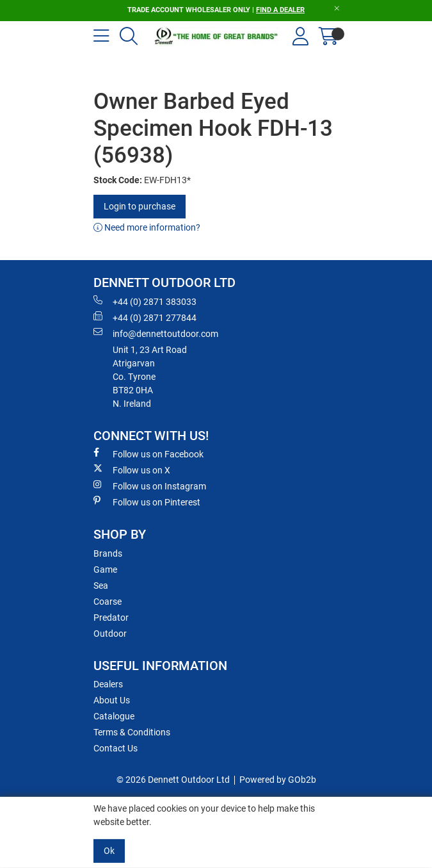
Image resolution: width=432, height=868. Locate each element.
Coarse (108, 602)
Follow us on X (132, 470)
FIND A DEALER (280, 10)
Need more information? (147, 227)
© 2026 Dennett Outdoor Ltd (173, 780)
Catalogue (114, 716)
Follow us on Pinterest (147, 502)
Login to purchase (140, 206)
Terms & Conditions (132, 732)
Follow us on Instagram (150, 486)
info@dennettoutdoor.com (156, 333)
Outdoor (110, 634)
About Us (112, 700)
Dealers (108, 684)
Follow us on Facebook (148, 454)
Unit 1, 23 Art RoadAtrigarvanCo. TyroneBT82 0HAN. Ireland (150, 377)
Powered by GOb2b (278, 780)
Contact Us (116, 748)
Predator (111, 618)
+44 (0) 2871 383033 (145, 301)
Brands (108, 553)
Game (105, 569)
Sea (101, 585)
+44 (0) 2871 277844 (145, 317)
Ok (109, 851)
